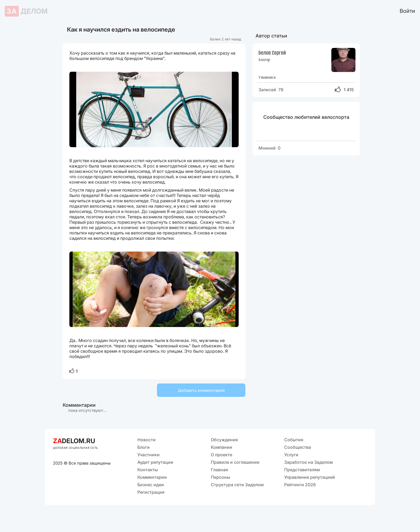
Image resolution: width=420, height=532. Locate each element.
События (294, 440)
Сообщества (298, 447)
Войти (407, 11)
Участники (149, 455)
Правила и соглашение (235, 462)
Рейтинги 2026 (300, 485)
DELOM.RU (74, 441)
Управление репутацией (310, 477)
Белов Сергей (272, 52)
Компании (222, 447)
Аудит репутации (155, 462)
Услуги (291, 455)
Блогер (264, 60)
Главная (219, 470)
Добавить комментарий (201, 390)
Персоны (220, 477)
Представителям (302, 470)
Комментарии (152, 477)
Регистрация (151, 492)
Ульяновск (267, 77)
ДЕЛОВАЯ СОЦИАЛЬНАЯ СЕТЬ (76, 448)
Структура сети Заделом (237, 485)
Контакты (148, 470)
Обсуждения (224, 440)
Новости (147, 440)
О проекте (222, 455)
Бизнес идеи (151, 485)
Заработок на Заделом (308, 462)
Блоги (144, 447)
